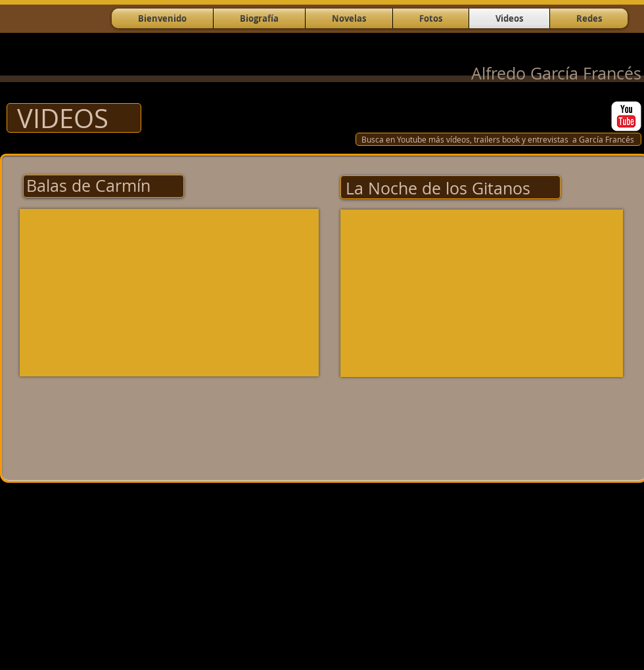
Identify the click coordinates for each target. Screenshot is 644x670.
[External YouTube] (169, 293)
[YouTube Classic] (626, 116)
